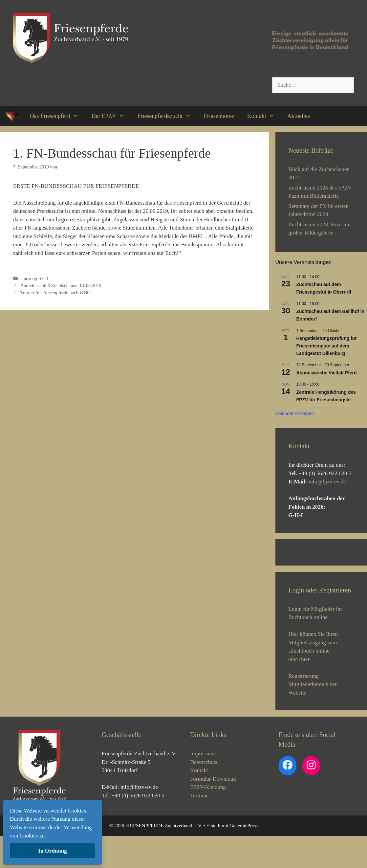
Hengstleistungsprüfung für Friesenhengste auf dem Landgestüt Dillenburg (327, 346)
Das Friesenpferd (57, 116)
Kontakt (264, 116)
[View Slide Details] (304, 568)
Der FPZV (111, 116)
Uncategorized (34, 278)
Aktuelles (299, 116)
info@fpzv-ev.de (327, 482)
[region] (321, 568)
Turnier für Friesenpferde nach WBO (55, 293)
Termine (199, 827)
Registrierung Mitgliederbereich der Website (313, 716)
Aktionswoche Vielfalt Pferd (327, 373)
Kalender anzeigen (295, 413)
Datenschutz (204, 794)
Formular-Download (213, 811)
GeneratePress (244, 857)
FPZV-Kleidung (208, 819)
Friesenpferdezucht (167, 116)
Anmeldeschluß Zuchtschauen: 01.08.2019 (61, 285)
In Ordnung (52, 851)
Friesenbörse (219, 116)
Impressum (203, 785)
